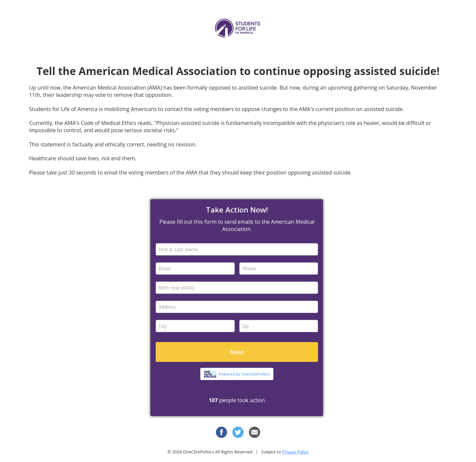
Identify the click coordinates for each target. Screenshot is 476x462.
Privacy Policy (295, 452)
